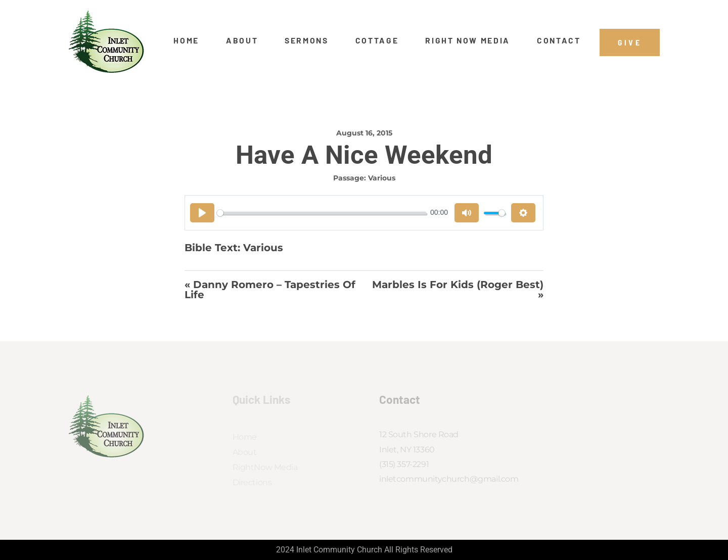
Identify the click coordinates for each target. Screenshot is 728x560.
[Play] (202, 213)
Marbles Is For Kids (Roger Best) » (458, 290)
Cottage (377, 40)
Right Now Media (468, 40)
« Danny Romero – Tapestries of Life (270, 290)
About (242, 40)
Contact (559, 40)
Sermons (307, 40)
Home (186, 40)
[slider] (322, 213)
